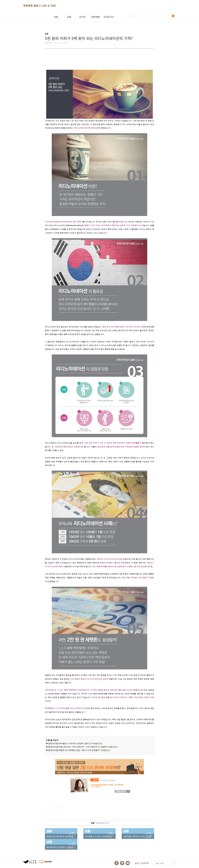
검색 (173, 16)
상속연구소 (109, 17)
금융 (69, 17)
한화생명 (96, 17)
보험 (56, 17)
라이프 (82, 17)
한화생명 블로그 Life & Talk (40, 6)
